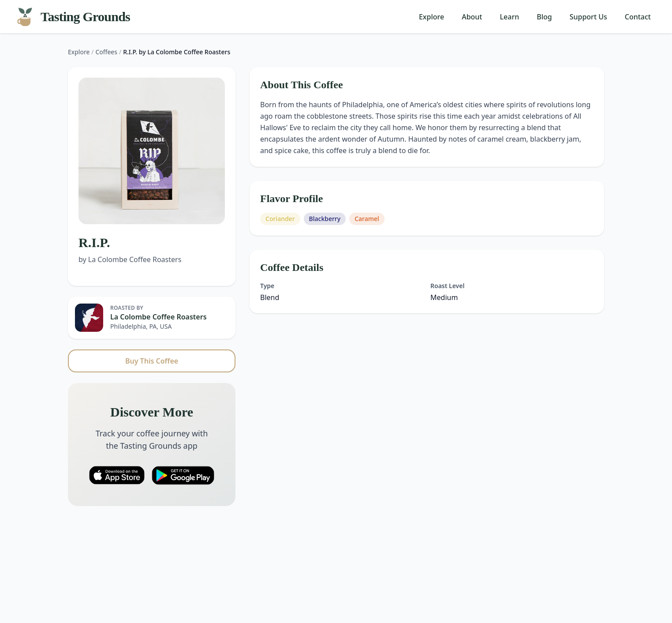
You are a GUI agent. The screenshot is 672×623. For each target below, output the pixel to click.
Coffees (106, 52)
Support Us (588, 17)
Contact (638, 17)
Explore (431, 17)
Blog (544, 17)
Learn (510, 17)
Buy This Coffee (152, 361)
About (472, 17)
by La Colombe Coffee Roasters (130, 259)
